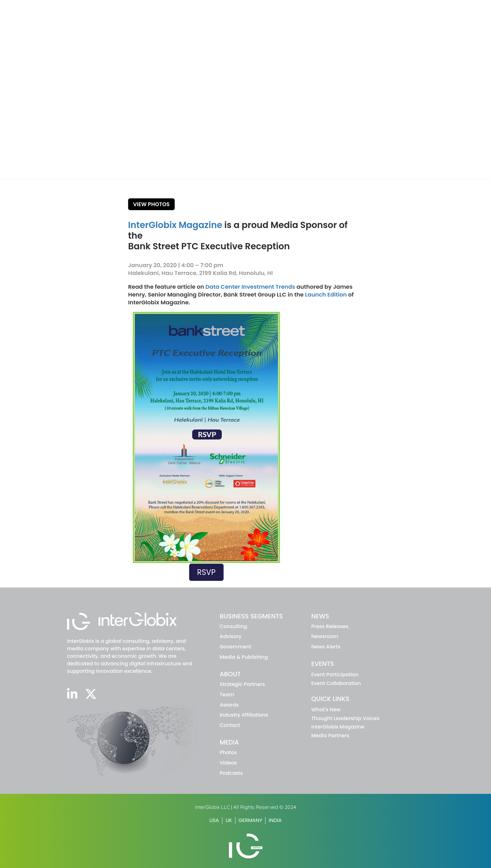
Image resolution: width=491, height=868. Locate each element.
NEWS (320, 616)
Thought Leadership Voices (345, 718)
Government (236, 647)
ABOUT (230, 674)
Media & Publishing (244, 657)
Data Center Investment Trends (250, 287)
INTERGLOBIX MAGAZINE (363, 8)
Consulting (234, 626)
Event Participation (335, 675)
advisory (231, 636)
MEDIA (230, 742)
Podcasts (231, 773)
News (358, 20)
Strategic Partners (243, 684)
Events (388, 20)
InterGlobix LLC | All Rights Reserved (237, 807)
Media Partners (330, 736)
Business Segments (275, 20)
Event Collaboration (336, 683)
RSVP (207, 572)
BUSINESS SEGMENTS (251, 616)
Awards (229, 705)
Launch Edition (326, 294)
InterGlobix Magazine (175, 225)
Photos (228, 752)
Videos (228, 763)
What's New (326, 710)
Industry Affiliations (244, 715)
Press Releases (330, 626)
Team (227, 695)
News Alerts (326, 647)
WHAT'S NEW (319, 8)
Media (419, 20)
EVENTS (323, 664)
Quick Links (330, 699)
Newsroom (325, 636)
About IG (326, 20)
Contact (230, 725)
